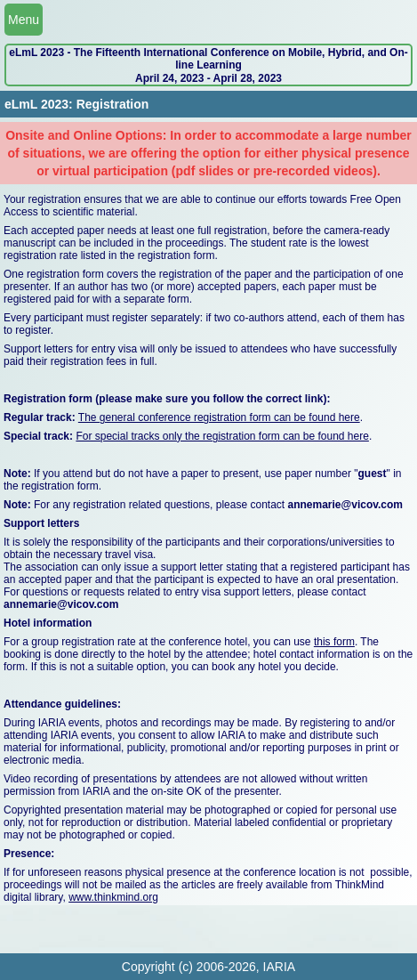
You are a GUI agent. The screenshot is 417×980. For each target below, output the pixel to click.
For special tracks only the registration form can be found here (222, 436)
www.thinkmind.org (113, 897)
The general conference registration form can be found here (219, 417)
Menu (24, 20)
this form (334, 642)
